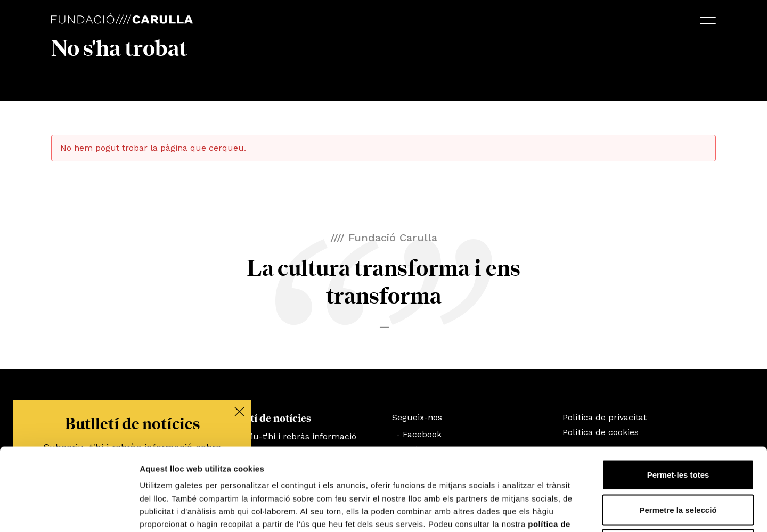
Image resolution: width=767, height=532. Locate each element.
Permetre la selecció (678, 427)
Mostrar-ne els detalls (613, 511)
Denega (678, 462)
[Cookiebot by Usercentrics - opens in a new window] (69, 511)
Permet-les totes (678, 392)
